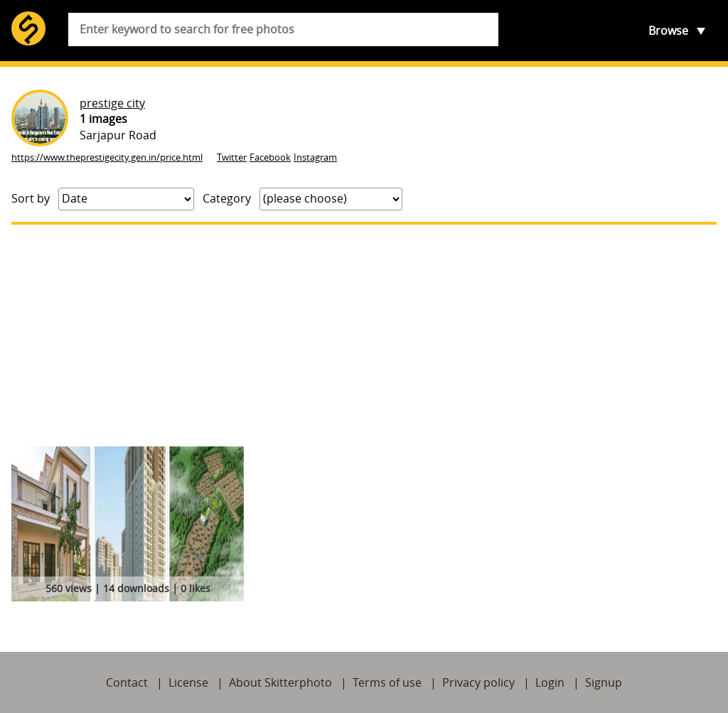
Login (550, 682)
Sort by (31, 198)
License (188, 682)
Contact (127, 682)
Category (227, 198)
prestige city (112, 103)
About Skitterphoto (280, 682)
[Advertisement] (364, 336)
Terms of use (387, 682)
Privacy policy (478, 682)
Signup (604, 682)
